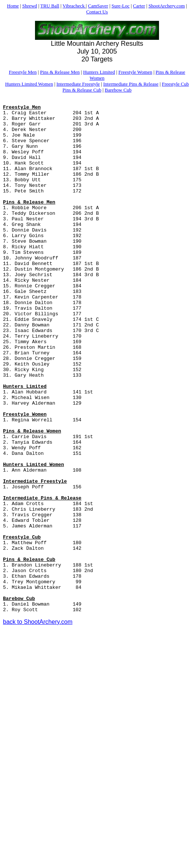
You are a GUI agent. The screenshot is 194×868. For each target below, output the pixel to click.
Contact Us (97, 12)
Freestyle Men (23, 72)
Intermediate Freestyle (78, 84)
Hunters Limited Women (29, 84)
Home (13, 6)
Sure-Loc (121, 6)
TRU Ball (50, 6)
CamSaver (98, 6)
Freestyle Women (135, 72)
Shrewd (30, 6)
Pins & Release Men (60, 72)
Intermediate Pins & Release (131, 84)
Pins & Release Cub (82, 90)
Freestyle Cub (176, 84)
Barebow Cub (118, 90)
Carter (139, 6)
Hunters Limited (99, 72)
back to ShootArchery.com (38, 725)
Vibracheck (74, 6)
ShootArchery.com (167, 6)
